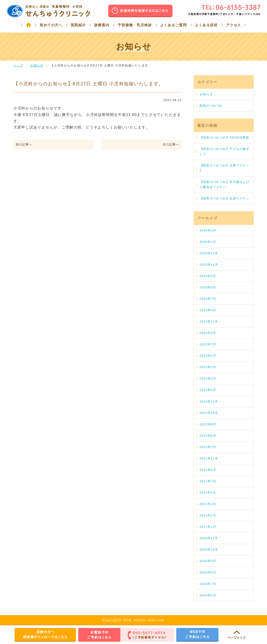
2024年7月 (208, 299)
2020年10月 (209, 550)
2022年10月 (209, 413)
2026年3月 (208, 230)
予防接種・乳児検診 (135, 25)
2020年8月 (208, 572)
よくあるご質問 (173, 25)
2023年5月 (208, 367)
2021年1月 (208, 527)
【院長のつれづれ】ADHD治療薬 (224, 137)
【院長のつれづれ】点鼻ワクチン (225, 198)
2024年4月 (208, 310)
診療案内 (102, 25)
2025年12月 (209, 253)
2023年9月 (208, 333)
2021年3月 (208, 504)
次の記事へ (171, 144)
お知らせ (37, 65)
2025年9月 (208, 276)
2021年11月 (209, 458)
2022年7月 (208, 447)
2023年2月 (208, 390)
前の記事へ (24, 144)
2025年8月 (208, 287)
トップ (18, 65)
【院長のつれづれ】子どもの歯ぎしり (225, 151)
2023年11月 (209, 322)
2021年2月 (208, 515)
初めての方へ (51, 25)
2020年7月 (208, 584)
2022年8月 (208, 436)
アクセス (234, 25)
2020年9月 (208, 561)
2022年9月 (208, 424)
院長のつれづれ (211, 106)
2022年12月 (209, 401)
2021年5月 (208, 493)
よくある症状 (206, 25)
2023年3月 (208, 378)
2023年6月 (208, 356)
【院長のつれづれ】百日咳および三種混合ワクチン (225, 184)
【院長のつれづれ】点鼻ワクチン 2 (225, 168)
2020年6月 (208, 595)
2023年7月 (208, 344)
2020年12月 (209, 538)
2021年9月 (208, 470)
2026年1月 (208, 242)
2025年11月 (209, 265)
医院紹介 (78, 25)
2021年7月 (208, 481)
